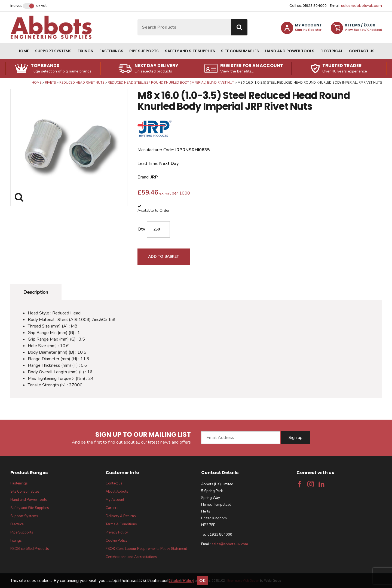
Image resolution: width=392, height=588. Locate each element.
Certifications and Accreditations (131, 557)
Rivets (50, 83)
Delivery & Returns (121, 516)
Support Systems (53, 51)
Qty (141, 229)
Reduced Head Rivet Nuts (82, 83)
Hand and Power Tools (290, 51)
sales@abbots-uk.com (362, 6)
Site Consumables (240, 51)
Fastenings (111, 51)
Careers (112, 508)
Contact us (362, 51)
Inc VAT (16, 6)
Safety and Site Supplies (190, 51)
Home (23, 51)
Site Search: (138, 19)
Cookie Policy (117, 541)
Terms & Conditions (121, 524)
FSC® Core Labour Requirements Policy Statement (146, 549)
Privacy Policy (117, 532)
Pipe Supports (144, 51)
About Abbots (117, 492)
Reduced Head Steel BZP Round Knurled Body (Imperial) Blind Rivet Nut (171, 83)
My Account (115, 500)
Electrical (332, 51)
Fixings (85, 51)
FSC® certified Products (30, 549)
